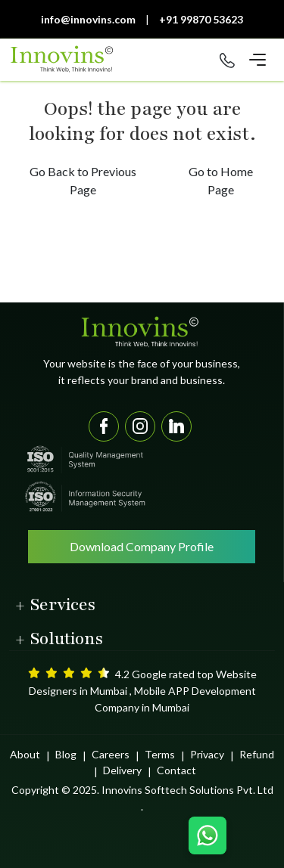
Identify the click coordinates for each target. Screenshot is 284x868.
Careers (111, 754)
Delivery (122, 770)
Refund (257, 754)
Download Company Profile (142, 546)
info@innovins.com (88, 19)
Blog (66, 754)
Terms (160, 754)
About (25, 754)
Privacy (207, 754)
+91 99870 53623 (201, 19)
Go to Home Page (221, 180)
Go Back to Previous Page (83, 180)
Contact (176, 770)
